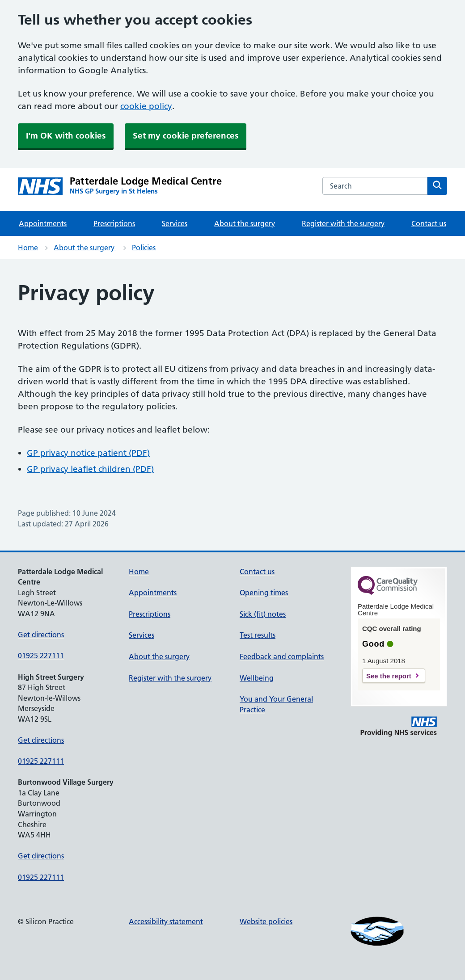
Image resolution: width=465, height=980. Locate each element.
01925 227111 (41, 656)
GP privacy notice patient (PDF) (88, 453)
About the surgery (245, 223)
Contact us (429, 223)
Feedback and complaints (282, 656)
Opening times (264, 593)
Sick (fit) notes (263, 614)
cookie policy (146, 106)
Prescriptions (114, 223)
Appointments (43, 223)
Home (28, 248)
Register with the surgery (343, 223)
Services (175, 223)
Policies (144, 248)
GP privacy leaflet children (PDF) (90, 469)
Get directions (41, 635)
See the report (389, 676)
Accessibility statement (166, 921)
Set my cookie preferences (186, 136)
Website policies (266, 921)
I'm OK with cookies (66, 136)
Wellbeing (257, 678)
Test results (258, 635)
